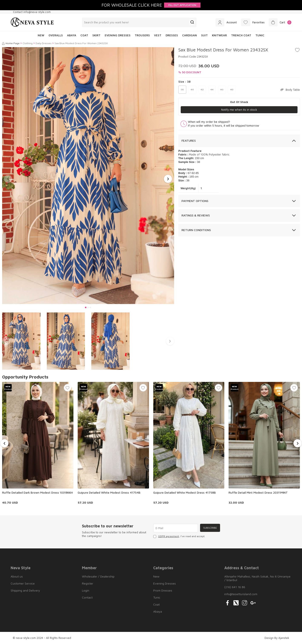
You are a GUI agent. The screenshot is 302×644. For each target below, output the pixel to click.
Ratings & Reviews (196, 215)
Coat (84, 35)
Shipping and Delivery (25, 590)
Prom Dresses (163, 590)
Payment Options (195, 201)
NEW (41, 35)
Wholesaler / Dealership (98, 576)
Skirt (96, 35)
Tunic (260, 35)
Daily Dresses (44, 43)
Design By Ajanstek (277, 638)
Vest (158, 35)
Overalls (56, 35)
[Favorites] (251, 22)
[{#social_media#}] (228, 603)
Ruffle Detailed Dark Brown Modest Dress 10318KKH (37, 492)
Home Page (11, 43)
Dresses (172, 35)
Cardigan (190, 35)
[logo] (32, 22)
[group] (88, 176)
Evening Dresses (118, 35)
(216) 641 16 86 (235, 587)
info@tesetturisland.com (241, 594)
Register (88, 583)
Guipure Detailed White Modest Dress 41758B (185, 492)
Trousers (142, 35)
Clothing (28, 43)
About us (17, 576)
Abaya (72, 35)
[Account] (223, 22)
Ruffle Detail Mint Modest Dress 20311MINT (258, 492)
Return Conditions (196, 230)
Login (86, 590)
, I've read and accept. (179, 536)
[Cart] (279, 22)
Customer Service (23, 583)
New (156, 576)
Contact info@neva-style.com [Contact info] (32, 12)
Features (189, 141)
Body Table (290, 90)
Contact (87, 597)
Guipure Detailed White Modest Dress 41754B (109, 492)
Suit (204, 35)
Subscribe (210, 528)
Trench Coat (241, 35)
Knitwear (219, 35)
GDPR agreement (169, 536)
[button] (86, 307)
